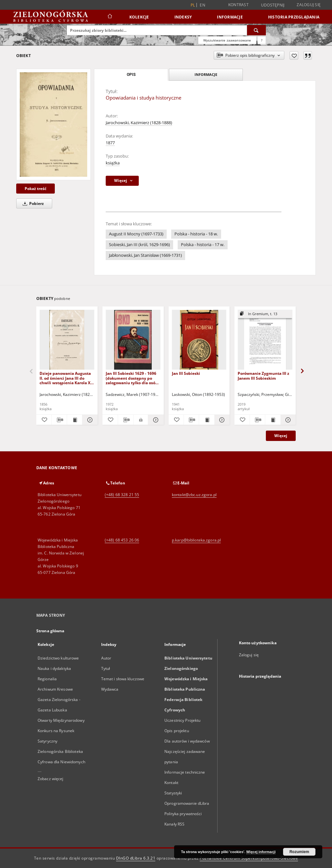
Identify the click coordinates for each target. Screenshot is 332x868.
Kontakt (171, 783)
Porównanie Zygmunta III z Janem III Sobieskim (263, 376)
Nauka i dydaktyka (54, 668)
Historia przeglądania (294, 17)
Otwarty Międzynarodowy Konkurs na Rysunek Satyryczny (61, 731)
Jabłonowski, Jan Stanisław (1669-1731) (145, 255)
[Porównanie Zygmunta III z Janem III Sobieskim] (265, 340)
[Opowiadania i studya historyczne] (53, 124)
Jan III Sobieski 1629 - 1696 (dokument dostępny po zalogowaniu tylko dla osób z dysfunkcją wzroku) (132, 378)
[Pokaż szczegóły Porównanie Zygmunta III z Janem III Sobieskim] (287, 420)
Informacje (230, 17)
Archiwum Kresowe (55, 689)
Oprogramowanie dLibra (187, 803)
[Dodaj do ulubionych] (294, 55)
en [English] (202, 5)
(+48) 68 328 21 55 (122, 495)
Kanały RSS (174, 824)
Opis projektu (177, 731)
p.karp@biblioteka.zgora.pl (196, 540)
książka (113, 163)
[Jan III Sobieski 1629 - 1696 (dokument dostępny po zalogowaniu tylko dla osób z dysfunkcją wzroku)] (133, 340)
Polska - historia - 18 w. (196, 234)
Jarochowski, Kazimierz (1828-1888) (139, 123)
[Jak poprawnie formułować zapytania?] (262, 40)
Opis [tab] (131, 75)
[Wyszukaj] (256, 30)
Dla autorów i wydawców (187, 741)
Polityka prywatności (183, 814)
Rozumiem (299, 852)
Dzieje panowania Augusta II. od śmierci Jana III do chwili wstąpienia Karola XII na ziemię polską (66, 378)
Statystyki (173, 793)
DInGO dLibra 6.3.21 (136, 858)
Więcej (281, 436)
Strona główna (50, 631)
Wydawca (110, 689)
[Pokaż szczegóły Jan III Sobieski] (221, 420)
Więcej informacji (261, 852)
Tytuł (106, 668)
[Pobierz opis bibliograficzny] (59, 420)
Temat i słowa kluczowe (123, 679)
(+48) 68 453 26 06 (122, 540)
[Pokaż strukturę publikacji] (265, 314)
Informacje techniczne (185, 772)
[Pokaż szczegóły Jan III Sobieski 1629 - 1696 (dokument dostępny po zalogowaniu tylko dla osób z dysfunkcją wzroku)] (155, 420)
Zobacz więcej (51, 779)
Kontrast (238, 5)
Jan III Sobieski (186, 373)
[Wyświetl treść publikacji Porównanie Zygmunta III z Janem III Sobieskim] (273, 420)
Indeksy (183, 17)
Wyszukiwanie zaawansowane (227, 40)
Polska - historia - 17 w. (203, 245)
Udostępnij (273, 5)
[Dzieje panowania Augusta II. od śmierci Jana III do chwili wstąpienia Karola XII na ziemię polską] (67, 340)
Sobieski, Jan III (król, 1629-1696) (139, 245)
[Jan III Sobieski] (199, 340)
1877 (110, 143)
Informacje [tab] (206, 74)
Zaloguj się (309, 5)
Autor (106, 658)
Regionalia (47, 679)
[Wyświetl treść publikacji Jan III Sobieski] (207, 420)
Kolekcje (139, 17)
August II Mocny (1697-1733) (136, 234)
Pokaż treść (36, 189)
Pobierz (32, 203)
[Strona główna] (109, 17)
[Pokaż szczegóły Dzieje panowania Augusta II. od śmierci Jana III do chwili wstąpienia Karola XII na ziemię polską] (89, 420)
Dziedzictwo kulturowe (58, 658)
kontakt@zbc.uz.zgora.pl (194, 495)
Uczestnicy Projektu (182, 720)
